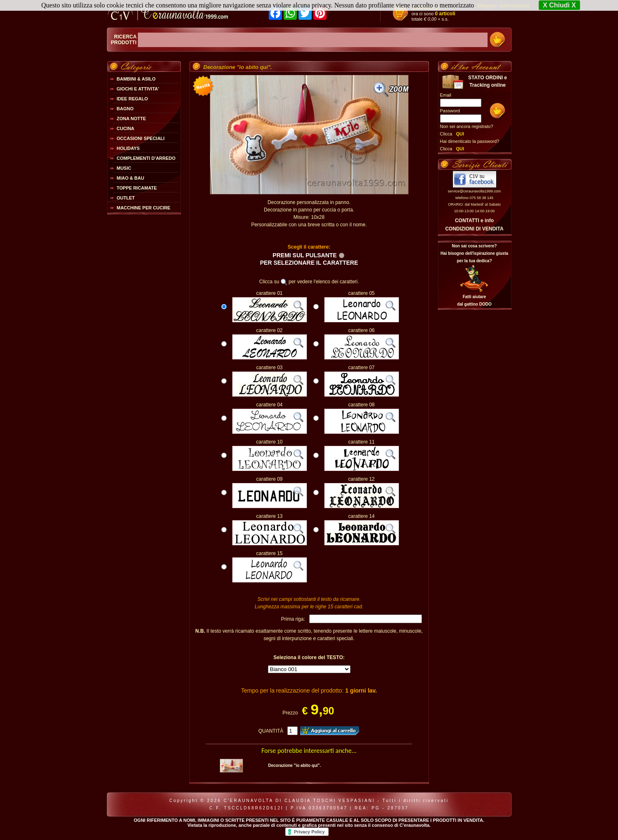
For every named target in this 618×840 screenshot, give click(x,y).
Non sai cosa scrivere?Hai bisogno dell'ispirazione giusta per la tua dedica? (474, 253)
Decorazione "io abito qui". (294, 765)
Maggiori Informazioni (503, 6)
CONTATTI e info (474, 221)
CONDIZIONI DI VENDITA (474, 229)
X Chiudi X (559, 5)
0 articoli (445, 14)
